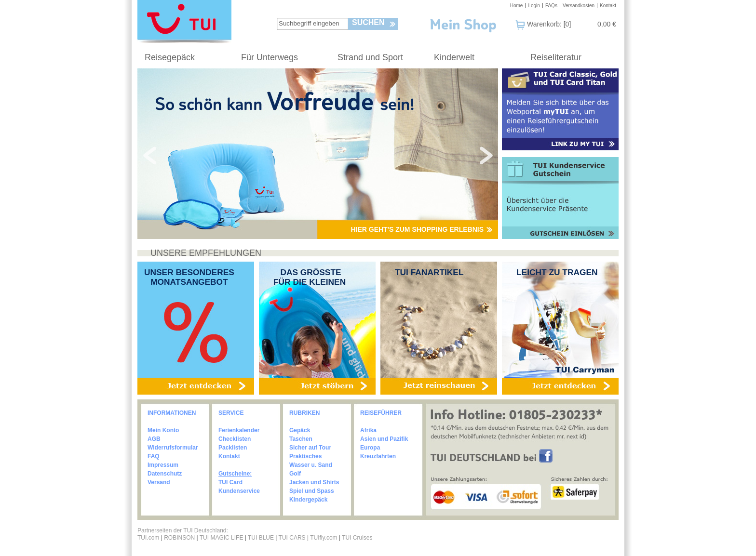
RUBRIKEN (304, 413)
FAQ (154, 456)
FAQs (551, 6)
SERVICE (231, 413)
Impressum (163, 465)
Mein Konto (163, 430)
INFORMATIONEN (172, 413)
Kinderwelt (454, 57)
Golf (295, 474)
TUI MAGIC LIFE (222, 538)
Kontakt (608, 6)
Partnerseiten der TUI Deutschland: (183, 530)
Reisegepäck (170, 57)
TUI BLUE (261, 538)
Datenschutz (165, 474)
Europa (370, 448)
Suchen (368, 22)
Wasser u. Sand (311, 465)
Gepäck (300, 430)
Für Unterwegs (270, 57)
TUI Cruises (357, 538)
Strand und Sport (370, 57)
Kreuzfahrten (378, 456)
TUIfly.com (324, 538)
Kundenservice (239, 491)
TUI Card (230, 482)
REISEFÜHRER (381, 413)
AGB (154, 439)
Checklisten (235, 439)
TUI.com (148, 538)
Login (534, 6)
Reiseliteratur (556, 57)
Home (517, 6)
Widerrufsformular (173, 448)
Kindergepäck (308, 500)
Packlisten (233, 448)
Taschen (301, 439)
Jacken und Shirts (314, 482)
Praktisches (305, 456)
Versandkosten (579, 6)
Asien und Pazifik (384, 439)
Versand (159, 482)
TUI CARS (292, 538)
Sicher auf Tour (310, 448)
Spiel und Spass (312, 491)
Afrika (368, 430)
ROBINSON (179, 538)
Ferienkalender (239, 430)
